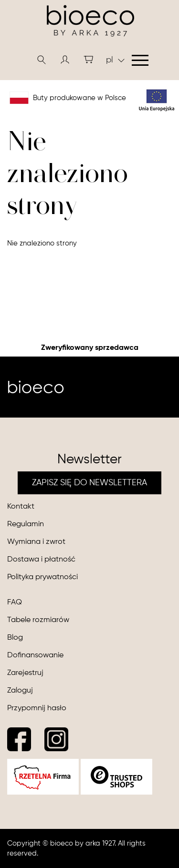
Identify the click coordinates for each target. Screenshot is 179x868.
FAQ (15, 602)
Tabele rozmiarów (38, 620)
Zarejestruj (25, 673)
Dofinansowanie (35, 655)
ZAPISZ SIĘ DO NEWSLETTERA (89, 483)
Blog (15, 638)
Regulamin (26, 524)
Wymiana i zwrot (36, 542)
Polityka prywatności (42, 577)
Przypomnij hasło (37, 708)
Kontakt (21, 507)
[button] (65, 60)
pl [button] (115, 60)
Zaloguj (20, 691)
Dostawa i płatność (41, 560)
